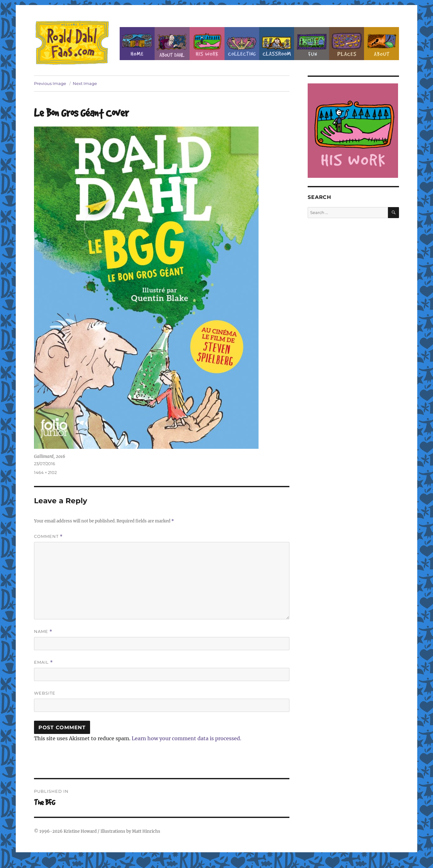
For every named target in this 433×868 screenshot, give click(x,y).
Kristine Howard (80, 831)
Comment (48, 536)
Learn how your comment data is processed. (186, 738)
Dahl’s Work (207, 44)
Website (45, 693)
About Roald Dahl (172, 44)
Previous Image (50, 83)
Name (43, 631)
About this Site (382, 44)
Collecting (242, 44)
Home (137, 44)
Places (347, 44)
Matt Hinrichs (146, 831)
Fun (312, 44)
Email (43, 662)
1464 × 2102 (45, 472)
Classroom (277, 44)
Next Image (85, 83)
